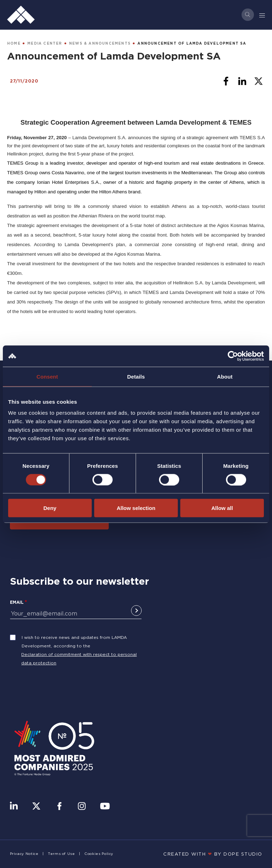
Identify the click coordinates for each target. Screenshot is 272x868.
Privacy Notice (24, 854)
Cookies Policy (99, 854)
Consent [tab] (47, 376)
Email (17, 602)
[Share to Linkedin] (242, 81)
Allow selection (136, 508)
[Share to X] (259, 81)
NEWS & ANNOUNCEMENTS (100, 43)
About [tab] (225, 376)
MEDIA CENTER (45, 43)
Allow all (222, 508)
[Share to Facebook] (226, 81)
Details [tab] (136, 376)
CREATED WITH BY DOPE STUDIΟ (213, 854)
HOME (14, 43)
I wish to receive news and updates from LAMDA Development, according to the (74, 642)
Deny (50, 508)
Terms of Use (61, 854)
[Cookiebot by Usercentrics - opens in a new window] (233, 356)
